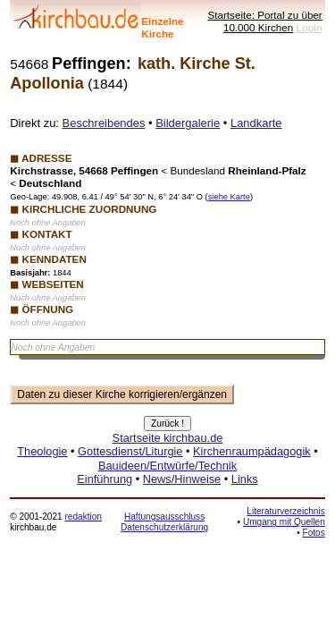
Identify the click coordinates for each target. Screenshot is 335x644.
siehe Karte (229, 197)
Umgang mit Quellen (284, 522)
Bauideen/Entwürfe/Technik (167, 466)
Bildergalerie (188, 123)
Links (245, 479)
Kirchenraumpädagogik (252, 451)
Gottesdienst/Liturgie (130, 451)
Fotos (314, 533)
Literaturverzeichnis (285, 511)
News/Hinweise (182, 479)
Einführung (105, 479)
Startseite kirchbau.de (168, 438)
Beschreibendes (104, 123)
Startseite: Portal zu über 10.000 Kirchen (264, 21)
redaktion (83, 517)
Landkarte (256, 123)
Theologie (42, 451)
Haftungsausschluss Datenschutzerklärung (164, 522)
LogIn (310, 27)
